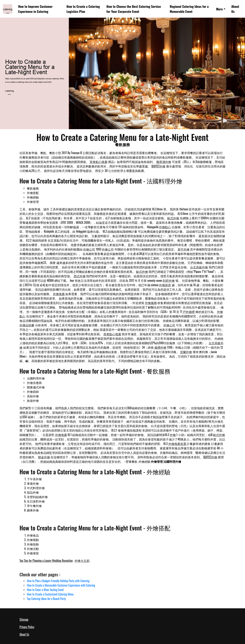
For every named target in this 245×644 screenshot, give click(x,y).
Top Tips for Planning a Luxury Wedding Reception (46, 561)
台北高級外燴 (199, 267)
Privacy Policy (27, 627)
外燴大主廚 (82, 561)
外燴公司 (89, 249)
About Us (235, 9)
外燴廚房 (165, 285)
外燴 (173, 435)
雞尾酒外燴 (164, 162)
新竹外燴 (184, 249)
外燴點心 (165, 227)
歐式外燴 (173, 218)
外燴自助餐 (27, 325)
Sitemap (24, 619)
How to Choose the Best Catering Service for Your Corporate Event (134, 9)
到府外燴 (169, 280)
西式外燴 (80, 276)
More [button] (219, 9)
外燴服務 (151, 303)
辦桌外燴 (44, 457)
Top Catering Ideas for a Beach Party (46, 599)
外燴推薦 (59, 294)
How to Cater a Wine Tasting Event (45, 590)
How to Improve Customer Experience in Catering (35, 9)
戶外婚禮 (189, 312)
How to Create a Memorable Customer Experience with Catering (61, 585)
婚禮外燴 (160, 347)
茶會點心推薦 (99, 162)
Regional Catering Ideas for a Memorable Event (189, 9)
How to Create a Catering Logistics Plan (83, 9)
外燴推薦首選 (177, 444)
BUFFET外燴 (158, 166)
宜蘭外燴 (186, 352)
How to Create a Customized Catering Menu (50, 594)
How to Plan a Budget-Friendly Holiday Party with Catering (58, 581)
